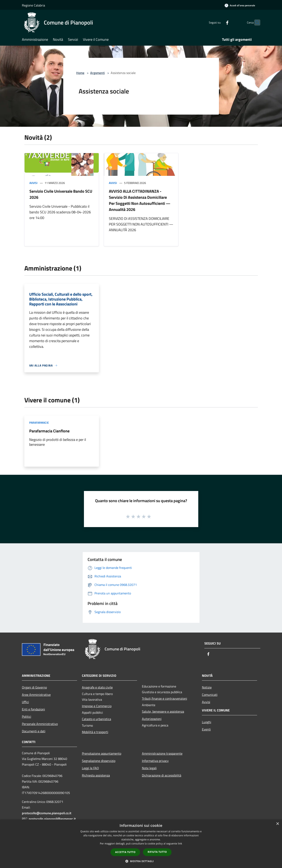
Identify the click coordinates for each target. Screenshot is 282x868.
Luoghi (207, 722)
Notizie (207, 687)
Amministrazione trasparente (162, 753)
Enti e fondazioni (33, 709)
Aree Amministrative (36, 695)
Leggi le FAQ (90, 768)
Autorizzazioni (152, 719)
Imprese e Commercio (97, 706)
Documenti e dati (34, 731)
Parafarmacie (39, 423)
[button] (141, 861)
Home (80, 73)
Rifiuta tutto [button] (157, 852)
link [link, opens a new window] (180, 844)
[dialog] (141, 844)
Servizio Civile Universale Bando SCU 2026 (61, 194)
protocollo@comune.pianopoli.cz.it (47, 813)
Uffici (25, 702)
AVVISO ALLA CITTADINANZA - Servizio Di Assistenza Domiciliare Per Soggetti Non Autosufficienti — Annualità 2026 (140, 200)
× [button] (277, 824)
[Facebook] (219, 22)
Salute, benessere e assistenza (163, 711)
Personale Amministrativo (40, 724)
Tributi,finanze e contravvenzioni (165, 698)
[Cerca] (255, 23)
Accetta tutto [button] (125, 852)
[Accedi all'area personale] (240, 5)
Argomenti (98, 73)
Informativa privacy (155, 761)
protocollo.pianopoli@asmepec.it (52, 819)
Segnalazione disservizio (99, 761)
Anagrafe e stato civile (97, 687)
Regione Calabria (33, 5)
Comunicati (210, 695)
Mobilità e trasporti (95, 732)
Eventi (206, 729)
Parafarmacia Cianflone (49, 431)
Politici (27, 717)
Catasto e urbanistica (97, 719)
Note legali (149, 768)
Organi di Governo (34, 687)
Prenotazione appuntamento (102, 753)
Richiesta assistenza (96, 775)
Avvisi (33, 183)
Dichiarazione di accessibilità (162, 775)
